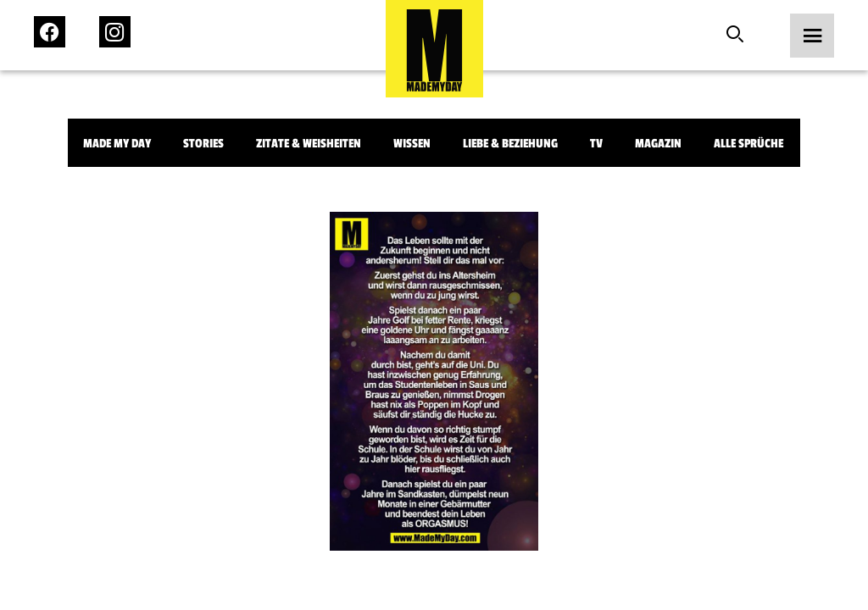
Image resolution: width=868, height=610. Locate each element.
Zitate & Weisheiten (309, 144)
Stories (203, 144)
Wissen (412, 144)
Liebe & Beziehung (510, 144)
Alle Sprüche (748, 144)
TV (596, 144)
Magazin (658, 144)
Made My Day (117, 144)
